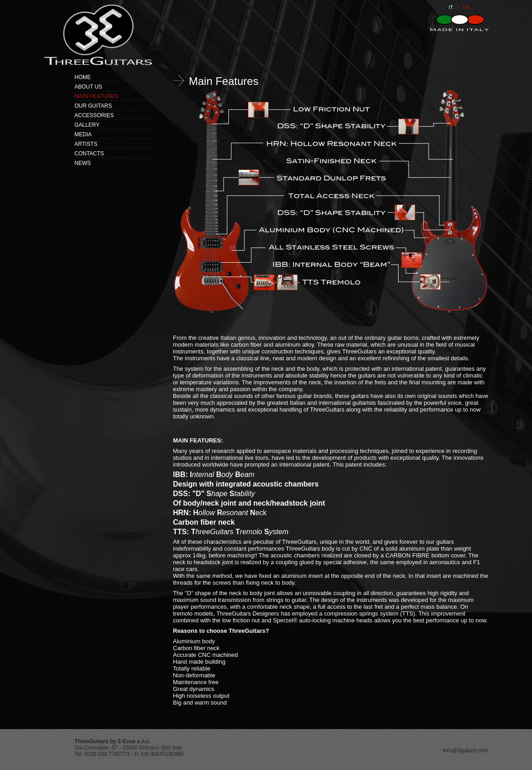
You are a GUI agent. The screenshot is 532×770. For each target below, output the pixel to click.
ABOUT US (88, 87)
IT (451, 7)
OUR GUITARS (93, 106)
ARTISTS (86, 144)
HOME (83, 77)
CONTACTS (89, 154)
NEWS (83, 163)
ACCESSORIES (94, 115)
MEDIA (83, 134)
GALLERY (87, 125)
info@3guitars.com (466, 750)
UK (466, 7)
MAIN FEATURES (96, 96)
